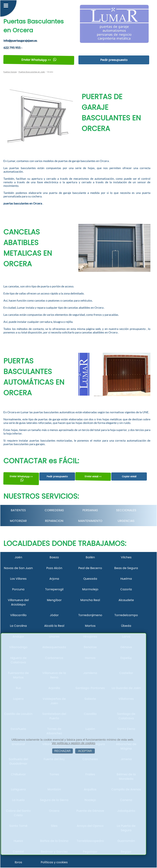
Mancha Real (90, 600)
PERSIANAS (90, 510)
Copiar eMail (129, 476)
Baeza (54, 557)
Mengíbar (54, 600)
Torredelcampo (126, 615)
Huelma (126, 579)
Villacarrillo (18, 615)
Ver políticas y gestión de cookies (74, 743)
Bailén (90, 557)
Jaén (18, 557)
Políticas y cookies (54, 862)
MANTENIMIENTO (90, 521)
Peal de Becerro (90, 568)
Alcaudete (126, 600)
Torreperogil (54, 589)
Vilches (126, 557)
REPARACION (54, 521)
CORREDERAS (54, 510)
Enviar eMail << (93, 476)
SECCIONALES (126, 510)
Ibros (18, 862)
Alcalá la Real (54, 626)
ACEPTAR (85, 751)
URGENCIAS (126, 521)
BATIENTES (18, 510)
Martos (90, 626)
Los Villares (18, 579)
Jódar (54, 615)
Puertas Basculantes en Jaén (32, 72)
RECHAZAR (63, 751)
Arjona (54, 579)
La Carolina (18, 626)
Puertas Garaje (10, 72)
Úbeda (126, 626)
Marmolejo (90, 589)
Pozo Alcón (54, 568)
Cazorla (126, 589)
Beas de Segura (126, 568)
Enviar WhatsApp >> (39, 60)
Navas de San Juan (18, 568)
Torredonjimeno (90, 615)
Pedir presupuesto (114, 60)
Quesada (90, 579)
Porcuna (18, 589)
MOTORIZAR (18, 521)
